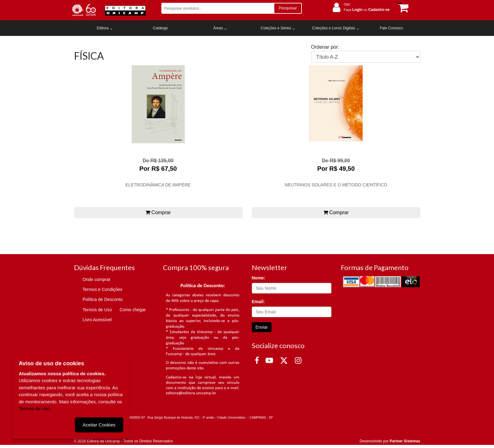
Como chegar (133, 310)
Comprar (158, 212)
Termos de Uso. (35, 409)
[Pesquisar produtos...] (218, 8)
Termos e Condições (103, 289)
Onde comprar (97, 279)
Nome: (259, 278)
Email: (258, 302)
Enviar (262, 327)
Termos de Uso (97, 310)
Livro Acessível (97, 320)
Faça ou (367, 10)
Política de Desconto (103, 299)
